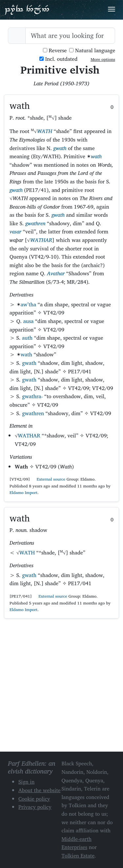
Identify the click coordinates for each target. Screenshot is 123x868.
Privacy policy (35, 807)
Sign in (26, 782)
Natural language (92, 51)
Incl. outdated (58, 59)
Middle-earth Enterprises (77, 843)
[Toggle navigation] (112, 9)
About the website (40, 790)
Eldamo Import (23, 493)
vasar (15, 231)
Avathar (56, 273)
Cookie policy (34, 799)
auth (27, 338)
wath (96, 156)
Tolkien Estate (78, 856)
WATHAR (41, 240)
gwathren (35, 223)
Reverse (55, 51)
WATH (44, 131)
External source (48, 479)
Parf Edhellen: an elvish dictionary (27, 9)
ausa (29, 321)
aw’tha (28, 304)
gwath (60, 148)
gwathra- (32, 396)
